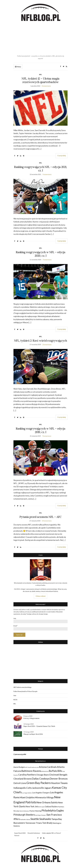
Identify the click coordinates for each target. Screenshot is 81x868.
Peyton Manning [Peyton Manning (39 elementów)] (35, 811)
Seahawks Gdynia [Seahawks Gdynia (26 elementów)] (25, 819)
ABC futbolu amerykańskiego (22, 687)
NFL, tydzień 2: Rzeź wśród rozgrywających (40, 341)
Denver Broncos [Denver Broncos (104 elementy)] (59, 779)
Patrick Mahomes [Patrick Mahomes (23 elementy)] (24, 811)
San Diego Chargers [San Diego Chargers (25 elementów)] (41, 815)
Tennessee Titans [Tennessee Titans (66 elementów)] (34, 823)
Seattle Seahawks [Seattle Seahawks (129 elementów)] (41, 819)
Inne (15, 696)
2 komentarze (47, 344)
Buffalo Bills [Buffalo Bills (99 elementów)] (55, 771)
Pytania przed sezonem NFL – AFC (40, 517)
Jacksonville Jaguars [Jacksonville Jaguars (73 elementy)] (42, 788)
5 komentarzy (47, 174)
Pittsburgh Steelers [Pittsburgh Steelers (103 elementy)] (24, 815)
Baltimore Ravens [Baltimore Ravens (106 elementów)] (31, 771)
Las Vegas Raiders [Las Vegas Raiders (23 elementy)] (27, 793)
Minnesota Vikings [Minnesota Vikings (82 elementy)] (44, 797)
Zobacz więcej (40, 596)
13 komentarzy (47, 521)
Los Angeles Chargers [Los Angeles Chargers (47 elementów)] (41, 793)
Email (16, 626)
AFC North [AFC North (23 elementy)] (28, 767)
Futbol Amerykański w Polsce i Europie (25, 691)
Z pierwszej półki (20, 754)
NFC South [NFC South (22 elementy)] (42, 807)
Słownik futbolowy (34, 833)
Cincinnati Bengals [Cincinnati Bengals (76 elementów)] (58, 775)
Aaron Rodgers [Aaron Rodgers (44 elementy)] (19, 767)
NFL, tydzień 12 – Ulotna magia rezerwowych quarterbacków (40, 80)
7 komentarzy (47, 260)
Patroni (17, 835)
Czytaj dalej (62, 156)
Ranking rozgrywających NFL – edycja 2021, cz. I (40, 169)
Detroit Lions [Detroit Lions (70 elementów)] (20, 783)
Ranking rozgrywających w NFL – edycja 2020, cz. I (40, 254)
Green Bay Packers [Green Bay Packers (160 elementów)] (38, 783)
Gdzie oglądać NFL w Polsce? (51, 833)
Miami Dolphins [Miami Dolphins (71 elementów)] (27, 797)
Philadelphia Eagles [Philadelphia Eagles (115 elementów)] (53, 810)
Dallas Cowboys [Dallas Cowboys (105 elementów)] (41, 778)
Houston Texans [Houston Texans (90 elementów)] (59, 783)
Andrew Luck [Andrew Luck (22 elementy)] (35, 767)
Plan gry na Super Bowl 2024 (33, 734)
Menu (18, 67)
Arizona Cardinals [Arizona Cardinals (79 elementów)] (48, 767)
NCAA (15, 700)
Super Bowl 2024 (20, 833)
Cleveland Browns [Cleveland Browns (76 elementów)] (23, 779)
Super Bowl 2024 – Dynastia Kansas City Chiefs (39, 726)
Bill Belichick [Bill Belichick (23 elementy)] (45, 771)
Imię (15, 618)
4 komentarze (46, 86)
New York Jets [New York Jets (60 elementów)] (32, 806)
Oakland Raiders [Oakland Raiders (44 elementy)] (51, 807)
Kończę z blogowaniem (31, 718)
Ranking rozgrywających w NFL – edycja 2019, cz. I (40, 430)
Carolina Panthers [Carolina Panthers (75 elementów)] (27, 775)
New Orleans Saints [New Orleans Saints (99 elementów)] (47, 802)
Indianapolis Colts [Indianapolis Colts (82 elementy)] (23, 788)
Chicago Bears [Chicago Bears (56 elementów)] (42, 775)
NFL (40, 75)
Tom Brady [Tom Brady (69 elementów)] (47, 823)
